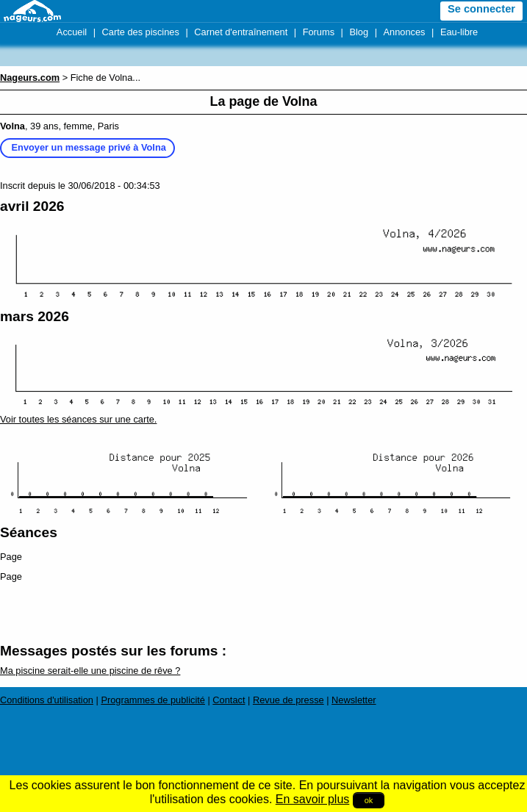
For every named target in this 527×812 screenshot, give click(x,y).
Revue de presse (288, 700)
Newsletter (354, 700)
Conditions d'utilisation (47, 700)
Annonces (405, 32)
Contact (229, 700)
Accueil (72, 32)
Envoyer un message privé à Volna (89, 147)
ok (369, 800)
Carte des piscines (141, 32)
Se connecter (481, 9)
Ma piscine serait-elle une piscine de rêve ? (90, 671)
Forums (319, 32)
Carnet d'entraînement (241, 32)
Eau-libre (459, 32)
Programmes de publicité (153, 700)
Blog (359, 32)
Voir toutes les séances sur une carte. (78, 419)
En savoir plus (313, 799)
